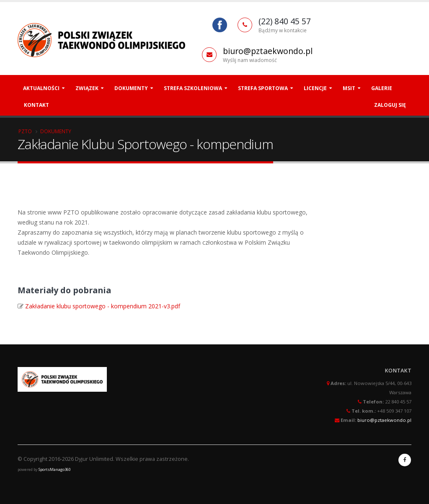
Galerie (382, 88)
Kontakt (36, 105)
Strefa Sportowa (263, 88)
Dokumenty (131, 88)
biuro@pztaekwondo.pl (268, 51)
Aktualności (41, 88)
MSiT (349, 88)
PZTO (25, 131)
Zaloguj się (390, 105)
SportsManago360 (55, 469)
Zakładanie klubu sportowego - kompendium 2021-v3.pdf (103, 306)
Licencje (315, 88)
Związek (87, 88)
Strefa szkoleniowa (193, 88)
